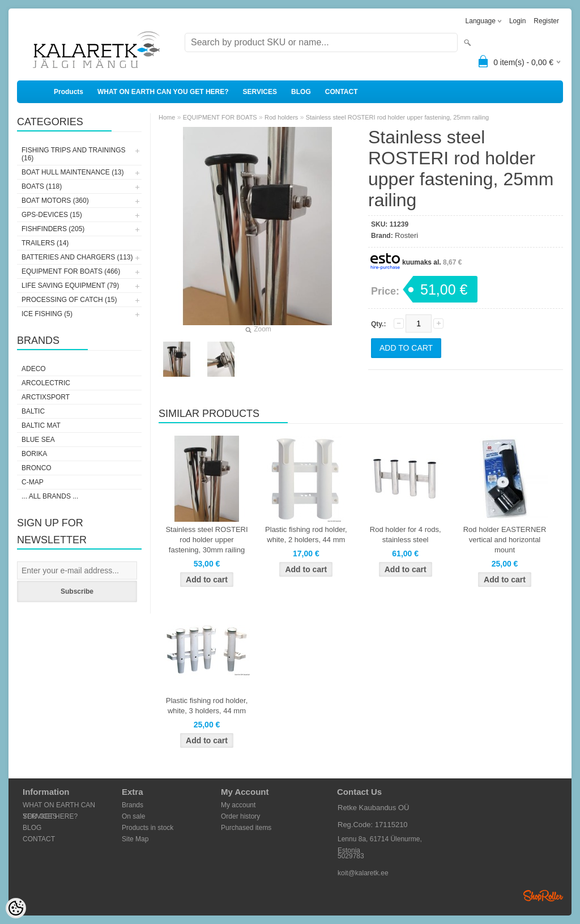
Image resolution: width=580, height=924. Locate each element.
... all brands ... (50, 496)
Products (69, 92)
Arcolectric (46, 383)
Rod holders (281, 117)
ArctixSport (46, 397)
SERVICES (260, 92)
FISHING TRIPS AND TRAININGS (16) (74, 154)
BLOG (301, 92)
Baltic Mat (41, 425)
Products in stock (148, 828)
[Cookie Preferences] (16, 908)
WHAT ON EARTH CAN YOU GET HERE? (163, 92)
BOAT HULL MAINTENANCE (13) (72, 172)
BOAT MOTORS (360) (55, 201)
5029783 (351, 856)
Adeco (34, 369)
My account (238, 805)
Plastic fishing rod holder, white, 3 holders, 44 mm (207, 706)
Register (546, 21)
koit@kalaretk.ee (363, 873)
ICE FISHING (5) (47, 314)
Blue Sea (38, 440)
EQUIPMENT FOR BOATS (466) (71, 271)
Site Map (135, 839)
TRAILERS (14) (45, 243)
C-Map (33, 482)
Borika (34, 454)
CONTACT (342, 92)
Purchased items (246, 828)
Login (517, 21)
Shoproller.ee (543, 896)
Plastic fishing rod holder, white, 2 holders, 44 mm (306, 535)
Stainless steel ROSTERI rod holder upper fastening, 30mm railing (206, 540)
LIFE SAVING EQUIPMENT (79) (70, 286)
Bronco (37, 468)
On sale (133, 816)
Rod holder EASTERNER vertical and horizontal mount (505, 540)
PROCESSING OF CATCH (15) (69, 300)
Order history (240, 816)
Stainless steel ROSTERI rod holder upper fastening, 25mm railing (397, 117)
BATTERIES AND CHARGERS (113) (77, 257)
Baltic (33, 411)
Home (167, 117)
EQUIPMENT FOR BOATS (220, 117)
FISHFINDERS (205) (53, 229)
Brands (133, 805)
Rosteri (406, 235)
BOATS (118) (42, 186)
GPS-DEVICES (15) (52, 215)
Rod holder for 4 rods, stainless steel (406, 535)
